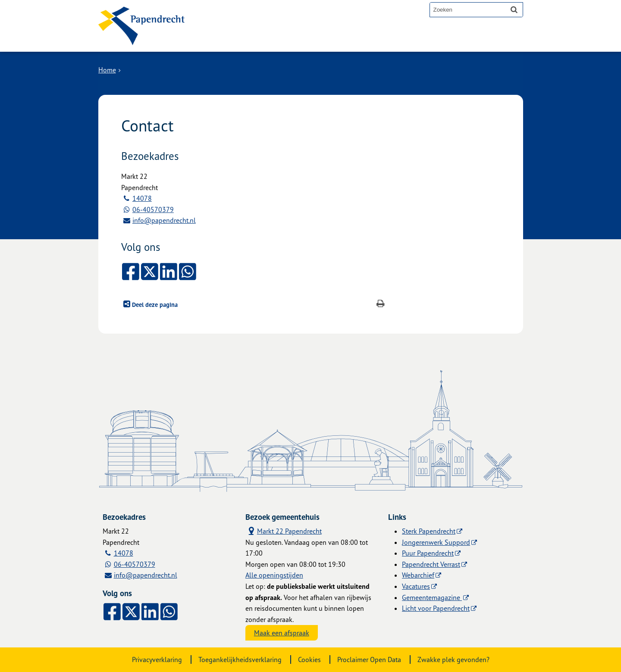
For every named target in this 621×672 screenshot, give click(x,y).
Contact (294, 40)
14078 (142, 198)
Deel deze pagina (154, 305)
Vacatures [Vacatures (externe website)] (416, 586)
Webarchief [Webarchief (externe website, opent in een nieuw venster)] (418, 575)
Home (107, 70)
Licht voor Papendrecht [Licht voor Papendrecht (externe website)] (436, 608)
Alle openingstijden (274, 575)
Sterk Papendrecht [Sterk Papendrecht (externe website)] (429, 531)
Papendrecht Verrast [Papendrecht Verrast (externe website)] (431, 564)
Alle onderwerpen (235, 40)
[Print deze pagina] (381, 305)
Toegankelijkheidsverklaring (240, 659)
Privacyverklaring (157, 659)
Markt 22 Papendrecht (284, 531)
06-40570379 (153, 209)
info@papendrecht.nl (164, 220)
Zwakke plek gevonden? (453, 659)
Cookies (309, 659)
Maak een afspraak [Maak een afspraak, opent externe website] (282, 633)
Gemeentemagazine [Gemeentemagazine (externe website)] (432, 597)
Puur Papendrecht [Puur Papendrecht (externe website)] (428, 553)
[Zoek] (514, 9)
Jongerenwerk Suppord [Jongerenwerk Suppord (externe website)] (436, 542)
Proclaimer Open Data (369, 659)
